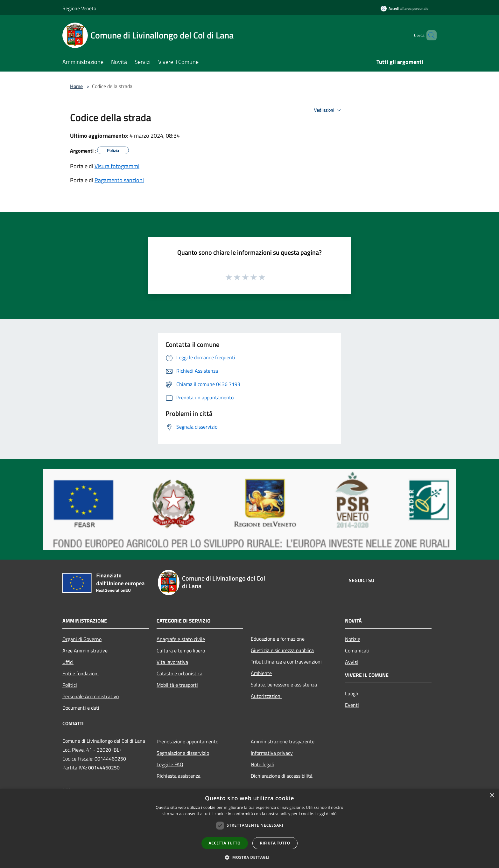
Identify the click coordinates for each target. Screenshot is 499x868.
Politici (70, 685)
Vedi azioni (328, 110)
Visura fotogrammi (117, 166)
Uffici (68, 662)
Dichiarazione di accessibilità (282, 776)
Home (76, 86)
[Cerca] (429, 35)
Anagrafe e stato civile (181, 639)
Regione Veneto (79, 8)
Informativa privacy (272, 753)
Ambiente (261, 673)
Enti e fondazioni (81, 673)
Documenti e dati (81, 708)
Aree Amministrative (85, 651)
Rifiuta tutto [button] (275, 843)
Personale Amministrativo (91, 696)
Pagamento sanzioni (119, 180)
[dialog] (250, 828)
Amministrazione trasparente (283, 741)
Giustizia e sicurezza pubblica (282, 650)
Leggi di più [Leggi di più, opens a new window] (326, 814)
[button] (250, 857)
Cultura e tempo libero (181, 651)
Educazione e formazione (278, 639)
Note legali (262, 764)
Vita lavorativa (172, 662)
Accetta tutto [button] (225, 843)
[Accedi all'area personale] (404, 8)
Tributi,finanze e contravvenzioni (286, 662)
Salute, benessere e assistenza (284, 685)
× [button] (492, 796)
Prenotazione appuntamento (187, 741)
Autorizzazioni (266, 696)
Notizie (353, 639)
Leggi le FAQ (170, 764)
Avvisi (351, 662)
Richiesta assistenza (179, 776)
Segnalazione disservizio (183, 753)
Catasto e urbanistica (179, 673)
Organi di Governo (82, 639)
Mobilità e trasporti (177, 685)
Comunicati (357, 651)
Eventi (352, 705)
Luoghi (352, 693)
